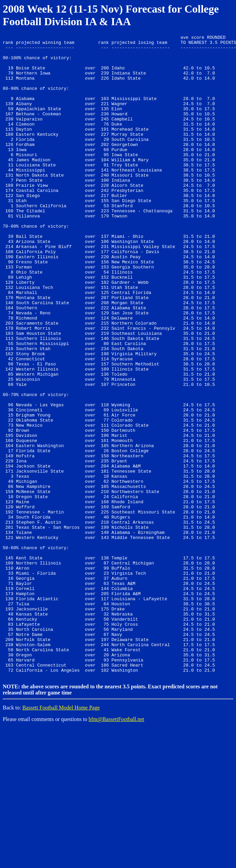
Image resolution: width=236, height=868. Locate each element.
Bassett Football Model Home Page (61, 835)
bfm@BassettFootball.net (116, 847)
